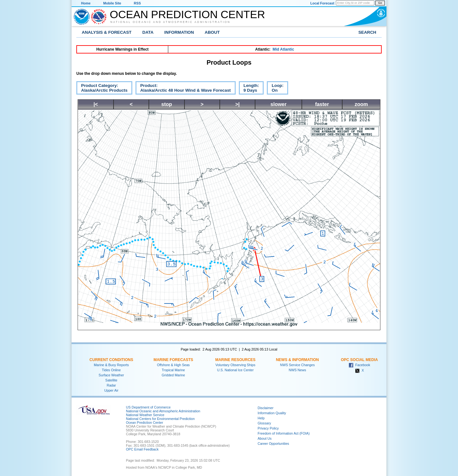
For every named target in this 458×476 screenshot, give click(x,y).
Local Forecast (322, 3)
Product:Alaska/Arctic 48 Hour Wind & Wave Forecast (183, 89)
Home (86, 3)
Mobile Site (112, 3)
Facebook (359, 365)
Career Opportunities (273, 444)
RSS (137, 3)
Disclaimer (266, 408)
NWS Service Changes (298, 365)
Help (261, 418)
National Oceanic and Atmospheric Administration (170, 22)
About (212, 32)
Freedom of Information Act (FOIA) (284, 433)
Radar (111, 385)
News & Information (297, 360)
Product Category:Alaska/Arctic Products (102, 89)
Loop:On (275, 89)
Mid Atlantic (283, 49)
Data (148, 32)
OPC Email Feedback (142, 449)
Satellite (111, 380)
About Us (265, 438)
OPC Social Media (359, 360)
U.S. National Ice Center (236, 370)
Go (380, 3)
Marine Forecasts (173, 360)
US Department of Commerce (148, 407)
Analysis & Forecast (107, 32)
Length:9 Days (249, 89)
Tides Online (111, 370)
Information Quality (272, 413)
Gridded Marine (173, 375)
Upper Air (111, 390)
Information (179, 32)
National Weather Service (145, 415)
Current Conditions (111, 360)
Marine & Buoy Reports (111, 365)
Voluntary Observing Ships (235, 365)
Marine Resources (236, 360)
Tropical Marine (173, 370)
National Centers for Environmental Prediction (160, 419)
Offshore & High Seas (173, 365)
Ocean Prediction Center (187, 14)
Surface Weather (111, 375)
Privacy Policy (268, 428)
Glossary (264, 423)
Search (367, 32)
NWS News (297, 370)
